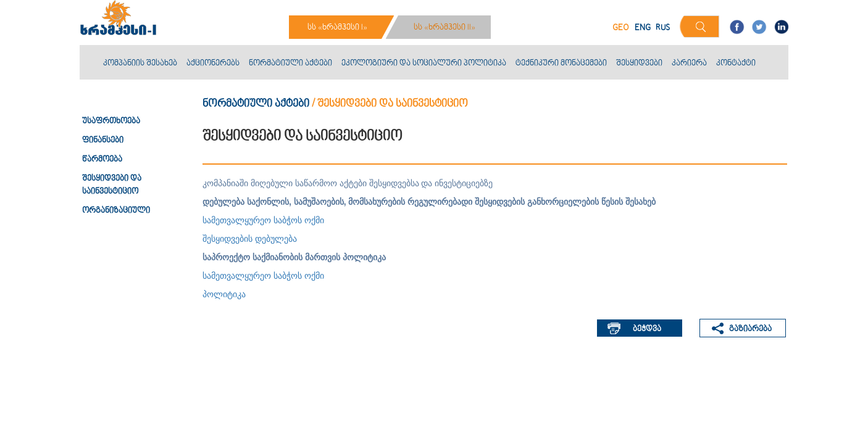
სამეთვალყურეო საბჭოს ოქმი (263, 220)
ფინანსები (103, 141)
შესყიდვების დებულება (250, 239)
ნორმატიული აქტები (290, 64)
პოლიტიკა (224, 294)
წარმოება (102, 160)
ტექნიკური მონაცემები (561, 64)
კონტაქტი (736, 64)
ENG (643, 28)
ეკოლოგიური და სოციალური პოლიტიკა (424, 64)
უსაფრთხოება (111, 121)
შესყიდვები (639, 64)
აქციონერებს (213, 64)
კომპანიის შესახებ (140, 64)
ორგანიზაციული (116, 211)
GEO (621, 28)
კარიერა (689, 64)
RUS (663, 28)
